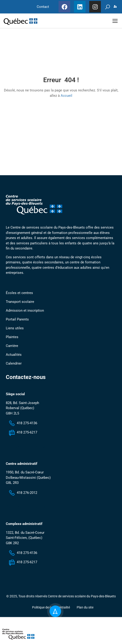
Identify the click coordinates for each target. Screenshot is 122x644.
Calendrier (14, 366)
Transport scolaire (20, 304)
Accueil (66, 97)
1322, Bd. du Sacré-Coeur (25, 535)
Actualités (14, 357)
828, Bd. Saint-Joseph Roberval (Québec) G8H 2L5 (22, 411)
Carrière (12, 349)
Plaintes (12, 340)
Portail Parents (17, 322)
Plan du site (85, 610)
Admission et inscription (25, 313)
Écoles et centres (19, 296)
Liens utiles (15, 331)
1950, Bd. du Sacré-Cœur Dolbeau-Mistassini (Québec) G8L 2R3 (28, 481)
